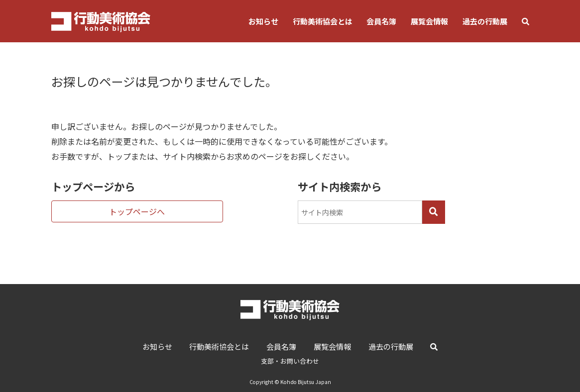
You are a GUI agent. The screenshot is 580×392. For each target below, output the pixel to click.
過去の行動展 (485, 21)
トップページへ (137, 211)
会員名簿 (381, 21)
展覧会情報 (429, 21)
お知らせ (263, 21)
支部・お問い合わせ (290, 361)
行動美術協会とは (323, 21)
